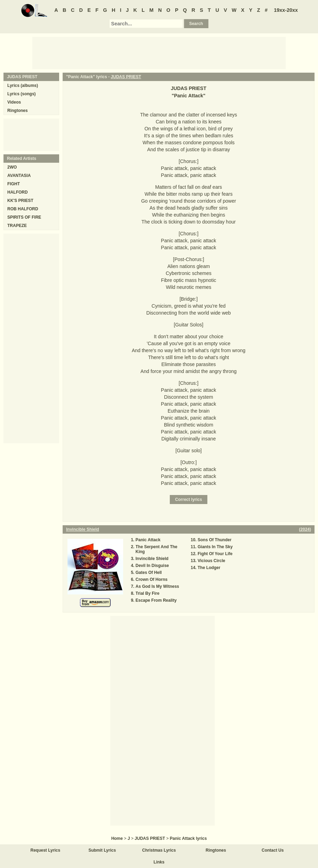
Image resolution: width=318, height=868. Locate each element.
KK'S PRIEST (20, 201)
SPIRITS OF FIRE (24, 217)
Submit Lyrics (102, 850)
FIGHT (14, 184)
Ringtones (18, 111)
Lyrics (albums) (23, 86)
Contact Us (273, 850)
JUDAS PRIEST (126, 77)
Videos (14, 102)
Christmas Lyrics (159, 850)
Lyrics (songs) (22, 94)
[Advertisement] (159, 52)
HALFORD (18, 192)
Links (159, 862)
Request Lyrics (46, 850)
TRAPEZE (17, 226)
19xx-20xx (286, 10)
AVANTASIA (19, 176)
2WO (12, 167)
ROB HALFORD (23, 209)
